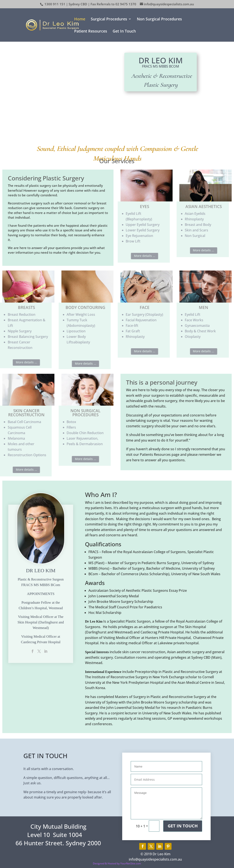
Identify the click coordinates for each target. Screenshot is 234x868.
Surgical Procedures (109, 19)
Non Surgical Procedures (159, 19)
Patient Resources (91, 32)
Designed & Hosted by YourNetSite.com (117, 863)
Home (80, 19)
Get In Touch (124, 32)
